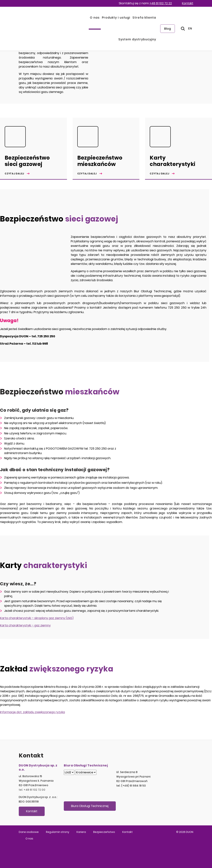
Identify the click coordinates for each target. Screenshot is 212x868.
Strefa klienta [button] (144, 18)
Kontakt (188, 3)
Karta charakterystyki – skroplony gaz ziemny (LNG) (37, 618)
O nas (29, 839)
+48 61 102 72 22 (161, 3)
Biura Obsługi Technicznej (90, 806)
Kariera (81, 832)
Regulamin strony (58, 832)
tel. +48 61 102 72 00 (32, 790)
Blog (168, 29)
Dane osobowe (29, 832)
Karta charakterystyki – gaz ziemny (25, 625)
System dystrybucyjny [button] (137, 39)
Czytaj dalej (14, 174)
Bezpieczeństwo (104, 832)
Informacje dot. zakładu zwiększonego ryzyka (32, 712)
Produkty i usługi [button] (116, 18)
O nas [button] (95, 18)
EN (190, 28)
